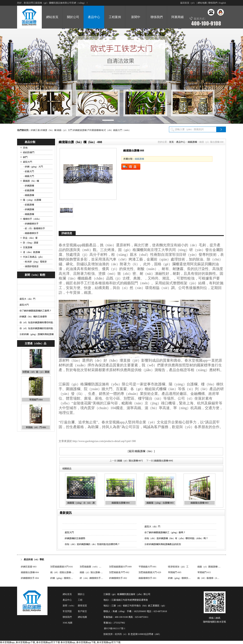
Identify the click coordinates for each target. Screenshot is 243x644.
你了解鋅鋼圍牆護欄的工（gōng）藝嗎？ (165, 532)
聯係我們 (213, 3)
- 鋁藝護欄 (28, 190)
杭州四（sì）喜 (122, 634)
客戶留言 (82, 611)
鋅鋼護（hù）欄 (48, 130)
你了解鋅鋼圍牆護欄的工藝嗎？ (36, 311)
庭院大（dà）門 (27, 299)
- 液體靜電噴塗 (31, 266)
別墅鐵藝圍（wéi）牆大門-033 (95, 567)
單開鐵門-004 (36, 400)
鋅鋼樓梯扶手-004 (30, 578)
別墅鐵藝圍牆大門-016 (62, 567)
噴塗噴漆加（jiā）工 (178, 567)
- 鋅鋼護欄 (28, 186)
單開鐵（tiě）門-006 (36, 427)
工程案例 (115, 17)
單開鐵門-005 (175, 572)
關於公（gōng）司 (84, 595)
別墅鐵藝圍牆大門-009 (120, 567)
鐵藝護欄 (192, 142)
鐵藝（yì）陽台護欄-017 (92, 572)
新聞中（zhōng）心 (136, 22)
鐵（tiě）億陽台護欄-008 (63, 572)
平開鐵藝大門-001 (148, 567)
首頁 (171, 142)
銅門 (25, 157)
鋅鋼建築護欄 (80, 130)
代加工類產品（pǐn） (34, 257)
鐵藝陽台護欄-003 (200, 503)
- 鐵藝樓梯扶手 (31, 233)
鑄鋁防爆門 (29, 152)
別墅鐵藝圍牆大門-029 (150, 572)
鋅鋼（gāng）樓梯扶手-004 (64, 578)
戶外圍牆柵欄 (94, 130)
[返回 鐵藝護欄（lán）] (141, 451)
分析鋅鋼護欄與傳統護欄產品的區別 (163, 544)
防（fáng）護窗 (31, 243)
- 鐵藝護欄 (28, 195)
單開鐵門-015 (204, 572)
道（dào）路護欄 (31, 252)
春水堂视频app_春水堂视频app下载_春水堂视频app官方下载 (30, 642)
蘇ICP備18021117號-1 (115, 628)
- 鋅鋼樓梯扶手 (31, 224)
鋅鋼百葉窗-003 (29, 567)
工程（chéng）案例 (84, 601)
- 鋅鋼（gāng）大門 (33, 167)
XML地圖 (67, 623)
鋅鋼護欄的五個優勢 (75, 538)
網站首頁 (52, 17)
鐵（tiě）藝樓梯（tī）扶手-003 (213, 578)
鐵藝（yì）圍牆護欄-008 (209, 567)
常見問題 (67, 611)
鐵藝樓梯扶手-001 (148, 578)
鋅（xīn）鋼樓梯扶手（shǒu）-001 (97, 578)
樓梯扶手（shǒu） (32, 219)
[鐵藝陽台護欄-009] (163, 461)
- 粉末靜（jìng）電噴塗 (35, 262)
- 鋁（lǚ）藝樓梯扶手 (34, 228)
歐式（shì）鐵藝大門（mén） (116, 130)
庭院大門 (28, 162)
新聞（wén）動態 (69, 606)
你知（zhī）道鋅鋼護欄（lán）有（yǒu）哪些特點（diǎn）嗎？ (176, 538)
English (222, 3)
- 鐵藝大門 (28, 176)
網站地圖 (202, 3)
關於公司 (73, 17)
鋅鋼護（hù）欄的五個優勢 (33, 317)
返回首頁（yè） (188, 3)
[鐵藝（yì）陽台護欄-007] (130, 461)
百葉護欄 (28, 247)
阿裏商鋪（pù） (178, 22)
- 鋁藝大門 (28, 171)
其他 (25, 148)
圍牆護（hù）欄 (31, 181)
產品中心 (94, 17)
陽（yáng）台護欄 (32, 200)
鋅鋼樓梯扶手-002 (118, 578)
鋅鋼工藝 (35, 130)
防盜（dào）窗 (30, 238)
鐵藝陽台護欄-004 (121, 503)
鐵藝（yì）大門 (65, 130)
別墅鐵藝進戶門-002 (119, 572)
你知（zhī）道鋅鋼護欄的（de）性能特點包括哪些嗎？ (92, 544)
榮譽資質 (82, 606)
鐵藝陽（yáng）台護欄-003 (160, 503)
